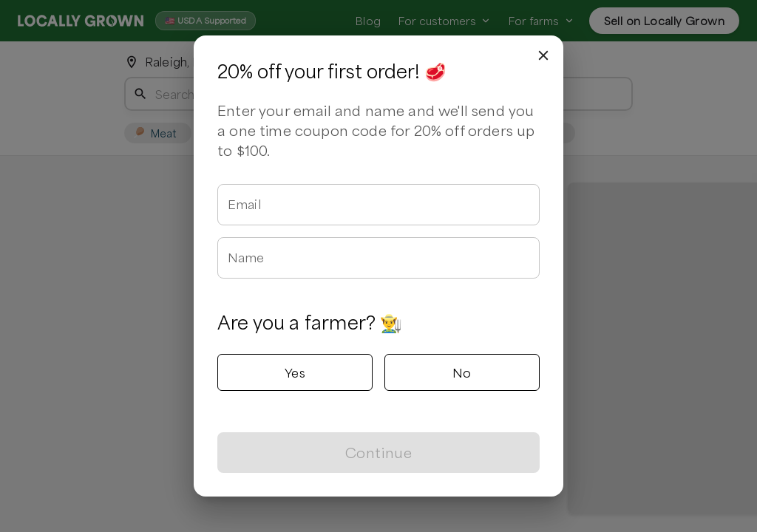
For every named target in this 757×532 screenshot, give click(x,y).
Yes (295, 372)
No (462, 372)
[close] (543, 55)
